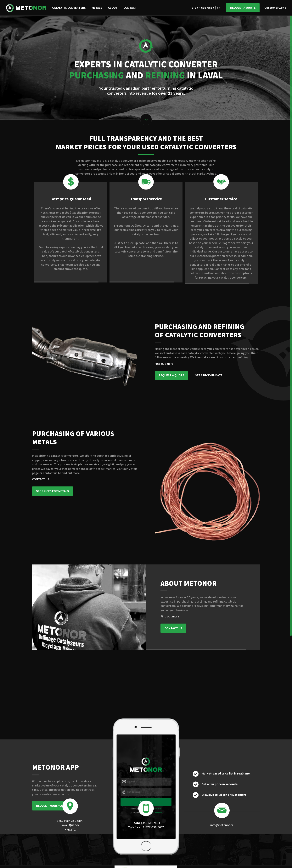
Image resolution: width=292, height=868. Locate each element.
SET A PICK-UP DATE (209, 375)
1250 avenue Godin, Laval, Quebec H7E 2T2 (70, 825)
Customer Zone (275, 8)
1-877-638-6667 (203, 8)
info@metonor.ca (222, 825)
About (113, 8)
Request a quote (243, 8)
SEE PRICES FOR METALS (53, 491)
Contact (130, 8)
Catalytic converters (69, 8)
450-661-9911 (146, 823)
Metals (97, 8)
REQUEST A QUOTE (171, 375)
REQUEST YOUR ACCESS (52, 797)
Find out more (164, 364)
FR (219, 8)
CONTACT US (41, 479)
